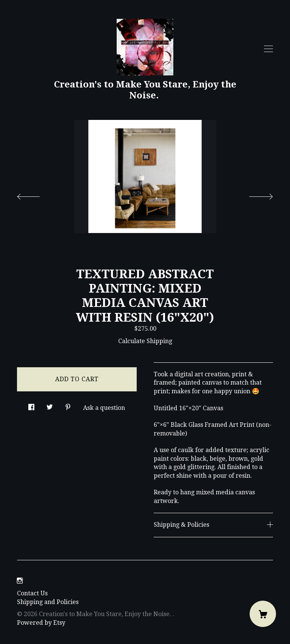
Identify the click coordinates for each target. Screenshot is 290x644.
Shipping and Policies (48, 602)
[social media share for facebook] (31, 405)
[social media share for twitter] (50, 405)
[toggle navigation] (268, 49)
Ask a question (104, 408)
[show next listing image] (254, 195)
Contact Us (32, 593)
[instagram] (20, 581)
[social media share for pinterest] (68, 405)
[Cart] (263, 614)
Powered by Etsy (41, 623)
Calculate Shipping (145, 341)
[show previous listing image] (36, 195)
